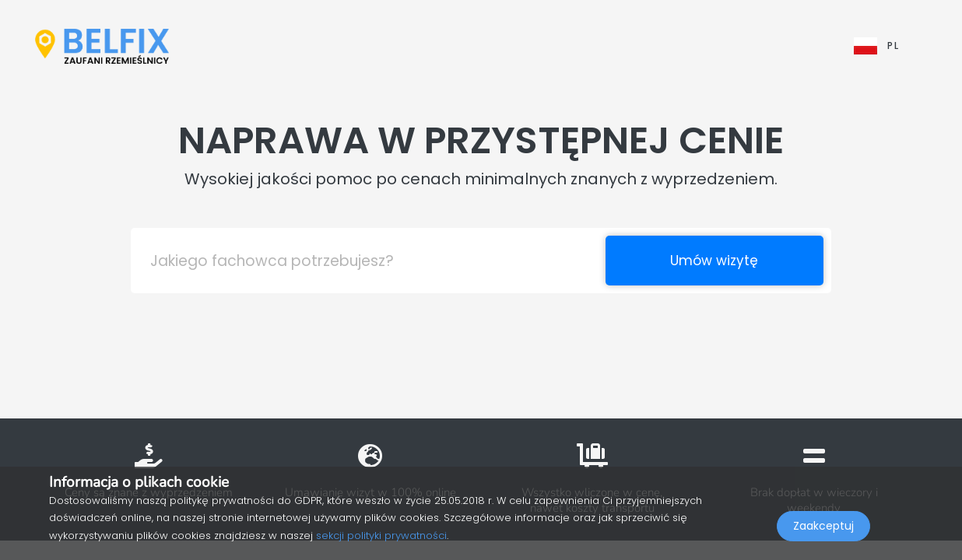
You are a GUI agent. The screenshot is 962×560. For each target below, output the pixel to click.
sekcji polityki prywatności (381, 535)
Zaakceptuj (823, 526)
